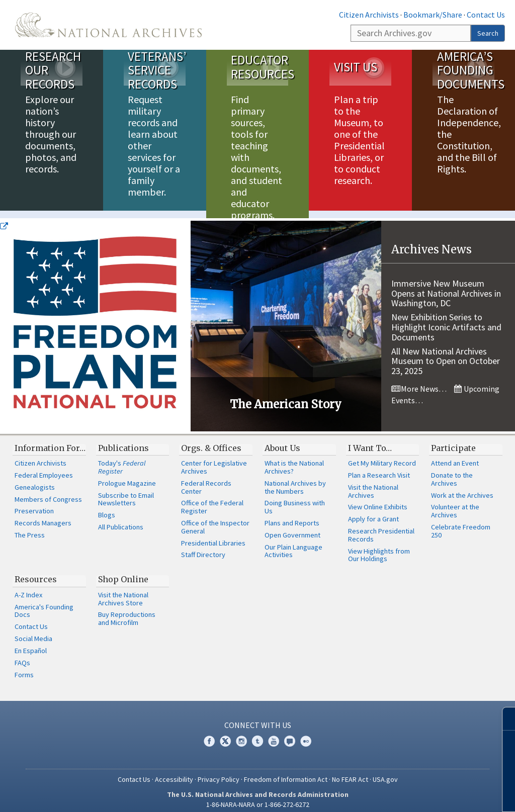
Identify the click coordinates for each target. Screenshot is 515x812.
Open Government (292, 527)
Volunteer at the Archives (455, 503)
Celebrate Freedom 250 (461, 523)
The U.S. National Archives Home (108, 25)
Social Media (33, 631)
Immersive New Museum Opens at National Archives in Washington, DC (446, 286)
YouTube (274, 734)
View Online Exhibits (378, 499)
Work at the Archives (462, 488)
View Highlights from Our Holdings (379, 548)
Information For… (50, 440)
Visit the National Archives (373, 484)
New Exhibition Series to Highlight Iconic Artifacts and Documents (446, 320)
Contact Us (486, 15)
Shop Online (123, 572)
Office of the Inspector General (215, 519)
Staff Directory (203, 547)
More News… (419, 381)
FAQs (22, 655)
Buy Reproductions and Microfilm (127, 611)
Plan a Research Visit (379, 468)
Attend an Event (455, 456)
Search (488, 33)
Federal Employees (44, 468)
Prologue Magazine (127, 476)
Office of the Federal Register (212, 499)
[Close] (503, 719)
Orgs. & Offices (211, 440)
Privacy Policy (219, 772)
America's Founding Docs (44, 603)
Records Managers (43, 515)
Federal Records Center (206, 480)
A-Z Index (28, 587)
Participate (453, 440)
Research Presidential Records (381, 527)
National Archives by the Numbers (295, 480)
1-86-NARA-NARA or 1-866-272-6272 (258, 797)
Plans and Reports (292, 515)
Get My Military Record (382, 456)
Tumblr (257, 734)
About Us (282, 440)
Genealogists (35, 480)
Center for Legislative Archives (214, 460)
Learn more (425, 794)
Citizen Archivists (369, 15)
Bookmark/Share (433, 15)
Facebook (209, 734)
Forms (24, 667)
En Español (31, 643)
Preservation (34, 503)
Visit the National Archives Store (123, 591)
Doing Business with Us (295, 499)
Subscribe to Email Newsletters (126, 492)
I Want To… (370, 440)
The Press (30, 527)
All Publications (121, 519)
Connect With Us (258, 717)
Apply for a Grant (373, 511)
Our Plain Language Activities (293, 544)
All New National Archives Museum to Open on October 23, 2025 (446, 354)
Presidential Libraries (213, 535)
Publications (123, 440)
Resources (36, 572)
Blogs (107, 507)
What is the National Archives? (294, 460)
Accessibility (174, 772)
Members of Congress (48, 492)
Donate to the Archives (452, 472)
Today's (122, 460)
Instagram (241, 734)
